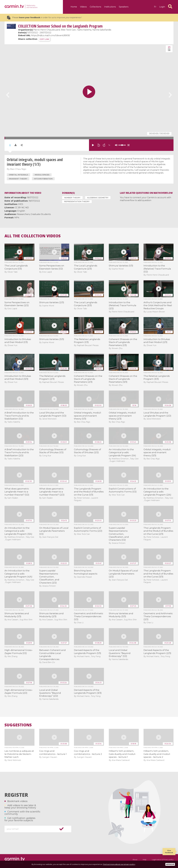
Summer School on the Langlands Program (60, 26)
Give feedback (169, 851)
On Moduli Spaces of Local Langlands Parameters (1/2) (54, 531)
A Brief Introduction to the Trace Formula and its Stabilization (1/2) (19, 416)
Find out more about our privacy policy (119, 864)
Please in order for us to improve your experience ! (44, 18)
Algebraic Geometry (98, 198)
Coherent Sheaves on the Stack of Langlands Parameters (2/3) (88, 379)
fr (155, 7)
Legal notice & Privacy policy (163, 860)
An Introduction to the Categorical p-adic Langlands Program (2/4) (157, 492)
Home (74, 7)
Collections (95, 7)
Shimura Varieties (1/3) (121, 266)
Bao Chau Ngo (18, 169)
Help (145, 860)
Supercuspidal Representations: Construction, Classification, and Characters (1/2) (119, 534)
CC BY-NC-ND (22, 208)
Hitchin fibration (43, 179)
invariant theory (18, 179)
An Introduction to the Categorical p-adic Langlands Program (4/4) (18, 574)
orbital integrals (18, 175)
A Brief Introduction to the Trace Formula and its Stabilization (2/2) (19, 452)
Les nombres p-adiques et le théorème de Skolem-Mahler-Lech (19, 754)
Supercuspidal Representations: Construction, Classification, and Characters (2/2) (49, 577)
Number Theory (72, 198)
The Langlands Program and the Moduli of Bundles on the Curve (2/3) (158, 531)
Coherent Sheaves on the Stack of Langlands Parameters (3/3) (123, 379)
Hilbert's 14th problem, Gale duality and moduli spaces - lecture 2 (157, 754)
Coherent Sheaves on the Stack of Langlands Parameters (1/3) (123, 342)
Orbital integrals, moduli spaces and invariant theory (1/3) (87, 416)
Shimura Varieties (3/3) (52, 339)
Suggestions (18, 725)
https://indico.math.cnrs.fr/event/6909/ (50, 35)
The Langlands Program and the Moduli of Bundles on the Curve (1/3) (89, 492)
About (135, 860)
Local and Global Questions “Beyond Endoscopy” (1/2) (120, 653)
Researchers (23, 214)
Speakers (124, 7)
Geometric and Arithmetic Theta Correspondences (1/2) (89, 616)
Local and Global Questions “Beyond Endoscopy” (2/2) (50, 693)
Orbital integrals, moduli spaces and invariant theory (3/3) (157, 452)
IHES (21, 204)
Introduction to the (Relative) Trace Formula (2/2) (123, 305)
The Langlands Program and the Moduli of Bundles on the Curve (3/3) (158, 574)
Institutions (110, 7)
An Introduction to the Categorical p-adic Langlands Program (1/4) (122, 452)
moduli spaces (42, 175)
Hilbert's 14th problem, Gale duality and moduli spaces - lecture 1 (122, 754)
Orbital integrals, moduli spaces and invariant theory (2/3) (122, 416)
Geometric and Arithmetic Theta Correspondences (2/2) (158, 616)
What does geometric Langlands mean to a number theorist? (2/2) (52, 492)
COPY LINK (44, 39)
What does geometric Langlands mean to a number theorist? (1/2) (17, 492)
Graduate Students (41, 214)
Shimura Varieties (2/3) (52, 302)
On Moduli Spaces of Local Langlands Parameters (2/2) (123, 574)
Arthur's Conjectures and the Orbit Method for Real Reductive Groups (158, 305)
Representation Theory (77, 201)
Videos (83, 7)
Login (162, 7)
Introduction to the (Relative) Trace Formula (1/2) (157, 269)
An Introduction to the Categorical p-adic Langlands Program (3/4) (18, 531)
